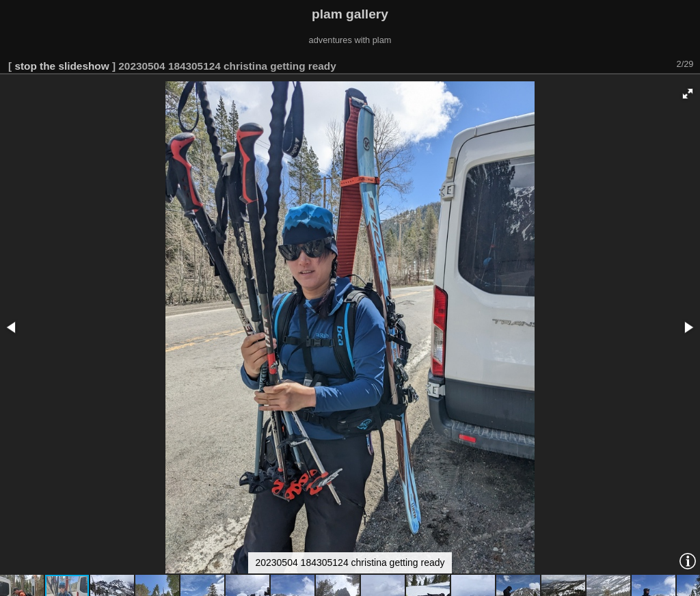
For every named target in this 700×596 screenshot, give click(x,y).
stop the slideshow (62, 66)
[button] (688, 94)
